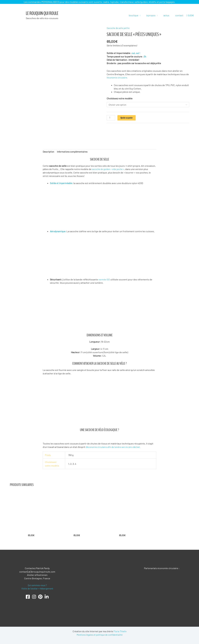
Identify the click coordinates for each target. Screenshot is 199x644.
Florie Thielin (120, 631)
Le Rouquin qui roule (42, 13)
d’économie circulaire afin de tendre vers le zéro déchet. (115, 446)
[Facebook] (28, 596)
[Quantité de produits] (111, 118)
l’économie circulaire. (118, 77)
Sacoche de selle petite (119, 28)
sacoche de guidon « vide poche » (110, 168)
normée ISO (105, 279)
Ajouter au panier (127, 118)
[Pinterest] (40, 596)
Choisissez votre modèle (120, 98)
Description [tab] (49, 151)
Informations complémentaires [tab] (74, 151)
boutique (138, 15)
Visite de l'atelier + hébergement (37, 588)
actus (168, 15)
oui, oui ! (136, 53)
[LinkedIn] (47, 596)
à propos (154, 15)
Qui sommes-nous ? (37, 584)
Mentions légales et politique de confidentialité (100, 634)
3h (145, 56)
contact (180, 15)
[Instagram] (34, 596)
